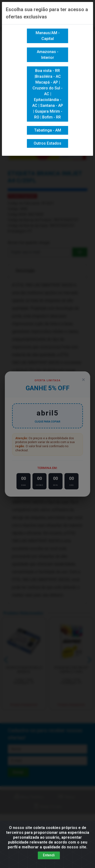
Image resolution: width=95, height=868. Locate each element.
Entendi (49, 855)
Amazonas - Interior (48, 55)
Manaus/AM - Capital (48, 36)
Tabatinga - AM (48, 130)
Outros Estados (47, 143)
